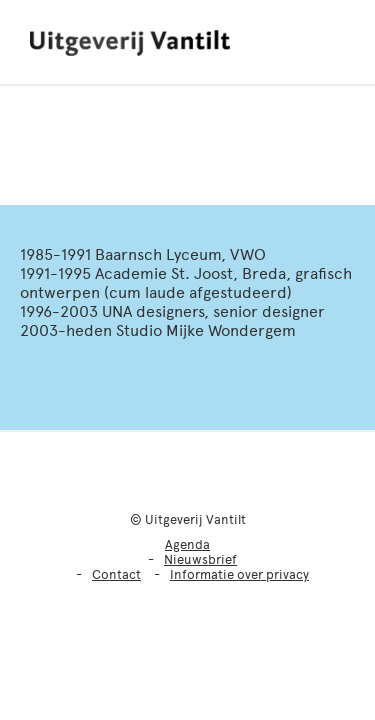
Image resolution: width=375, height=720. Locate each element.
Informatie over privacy (239, 574)
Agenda (187, 544)
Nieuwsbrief (200, 559)
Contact (116, 574)
